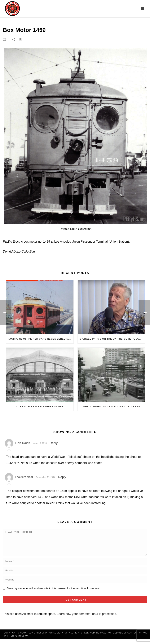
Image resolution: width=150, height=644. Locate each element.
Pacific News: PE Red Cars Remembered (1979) (41, 339)
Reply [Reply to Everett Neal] (62, 477)
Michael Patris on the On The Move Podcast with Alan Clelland (112, 339)
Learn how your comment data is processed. (87, 618)
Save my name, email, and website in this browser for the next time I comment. (54, 593)
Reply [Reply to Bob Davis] (54, 443)
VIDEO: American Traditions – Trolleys (111, 407)
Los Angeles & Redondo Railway (40, 407)
